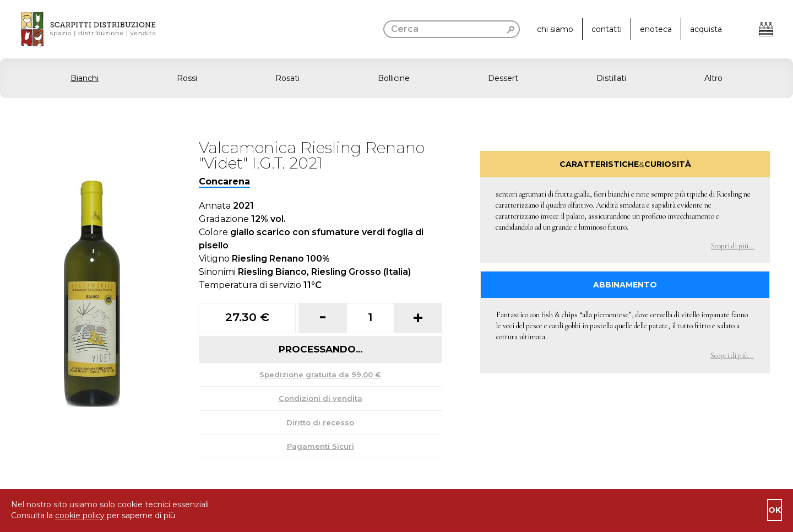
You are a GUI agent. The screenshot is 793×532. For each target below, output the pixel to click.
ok (775, 510)
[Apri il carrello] (766, 29)
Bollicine (394, 78)
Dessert (503, 78)
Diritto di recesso (320, 422)
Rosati (287, 78)
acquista (706, 29)
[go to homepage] (78, 29)
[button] (397, 78)
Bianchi (85, 78)
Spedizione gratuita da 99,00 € (320, 374)
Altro (713, 78)
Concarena (224, 181)
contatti (607, 29)
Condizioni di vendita (321, 398)
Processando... (321, 349)
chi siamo (555, 29)
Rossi (187, 78)
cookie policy (80, 515)
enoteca (656, 29)
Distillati (611, 78)
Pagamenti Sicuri (321, 446)
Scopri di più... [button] (733, 246)
